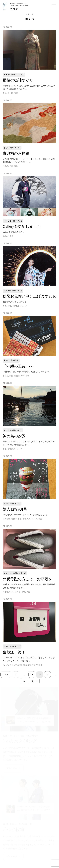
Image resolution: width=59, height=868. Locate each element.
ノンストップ (12, 665)
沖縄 (23, 376)
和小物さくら (8, 592)
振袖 (5, 93)
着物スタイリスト (35, 665)
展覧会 (6, 376)
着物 (16, 93)
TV (4, 665)
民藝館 (17, 376)
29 (32, 675)
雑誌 (40, 519)
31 (47, 675)
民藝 (11, 376)
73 (24, 681)
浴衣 (5, 306)
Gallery (6, 236)
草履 (28, 592)
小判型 (18, 592)
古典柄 (6, 166)
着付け (10, 93)
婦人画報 (6, 519)
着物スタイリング (20, 306)
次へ (33, 681)
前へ (7, 675)
